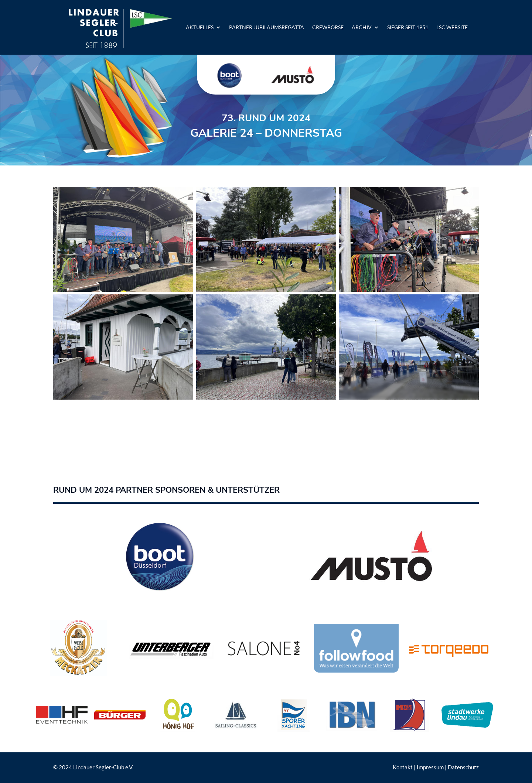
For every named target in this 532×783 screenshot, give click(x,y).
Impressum (430, 767)
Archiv (362, 27)
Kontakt (403, 767)
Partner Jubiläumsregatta (267, 27)
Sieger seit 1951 (408, 27)
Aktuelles (200, 27)
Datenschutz (463, 767)
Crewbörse (328, 27)
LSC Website (452, 27)
